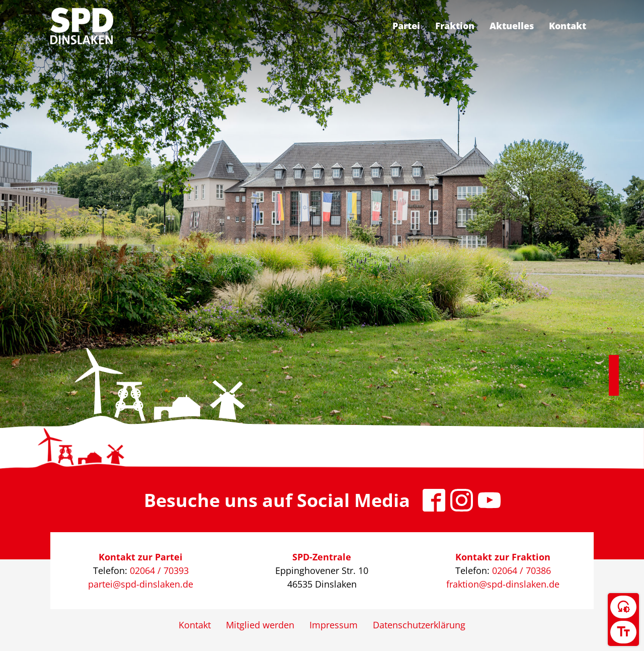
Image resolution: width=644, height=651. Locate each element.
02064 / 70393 (159, 570)
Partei (406, 26)
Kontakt (568, 26)
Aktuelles (512, 26)
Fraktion (455, 26)
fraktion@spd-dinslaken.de (503, 584)
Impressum (334, 625)
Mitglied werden (260, 625)
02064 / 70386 (521, 570)
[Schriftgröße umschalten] (623, 632)
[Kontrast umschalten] (623, 607)
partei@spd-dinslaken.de (141, 584)
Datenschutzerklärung (419, 625)
